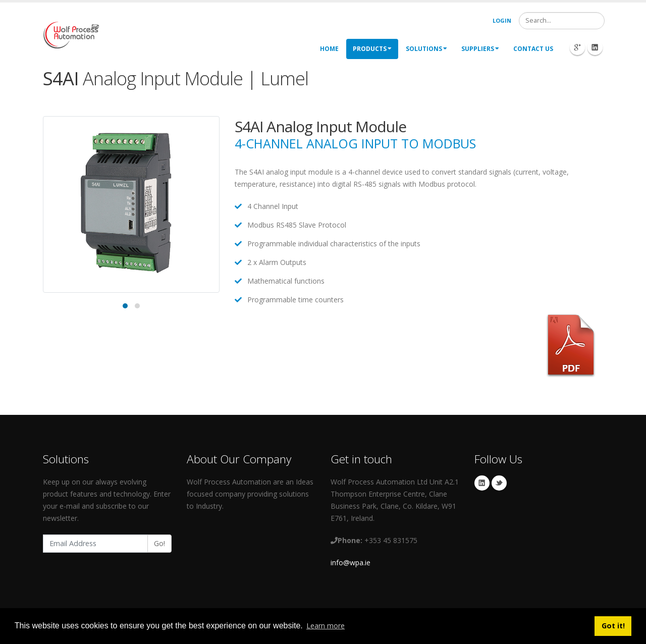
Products (372, 49)
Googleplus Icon (577, 47)
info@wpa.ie (351, 562)
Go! (159, 543)
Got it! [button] (613, 626)
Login (502, 20)
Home (329, 49)
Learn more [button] (326, 626)
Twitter (499, 483)
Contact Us (533, 49)
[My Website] (71, 34)
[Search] (562, 21)
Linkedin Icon (595, 47)
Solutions (426, 49)
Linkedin (482, 483)
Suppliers (480, 49)
